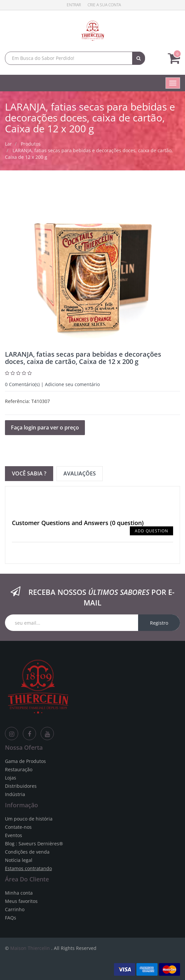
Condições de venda (27, 852)
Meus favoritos (21, 901)
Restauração (19, 769)
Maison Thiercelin (30, 948)
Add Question (151, 531)
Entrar (74, 5)
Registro (159, 623)
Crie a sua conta (104, 5)
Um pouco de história (29, 819)
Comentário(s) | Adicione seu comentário (52, 384)
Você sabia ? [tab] (29, 473)
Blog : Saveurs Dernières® (34, 844)
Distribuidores (21, 786)
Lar (8, 144)
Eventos (14, 835)
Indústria (15, 794)
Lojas (11, 778)
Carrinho (15, 909)
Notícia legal (19, 860)
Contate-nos (18, 827)
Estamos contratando (28, 868)
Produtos (31, 144)
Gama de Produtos (25, 761)
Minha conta (19, 893)
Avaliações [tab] (80, 473)
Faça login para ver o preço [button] (45, 427)
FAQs (11, 918)
